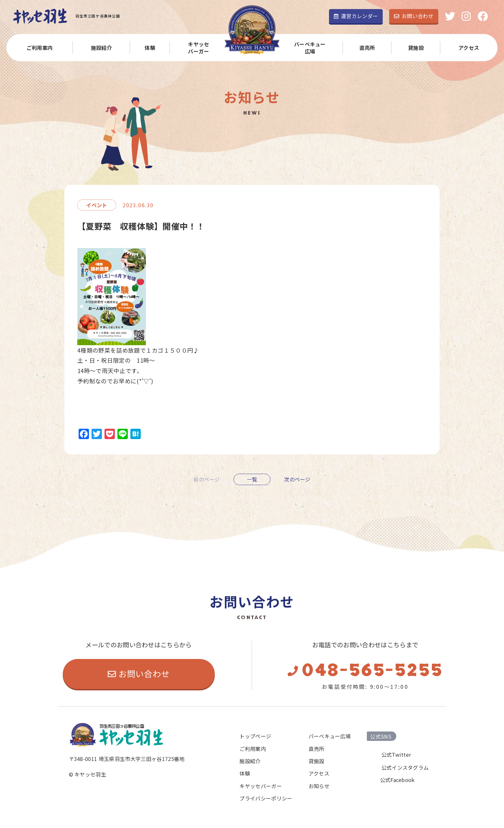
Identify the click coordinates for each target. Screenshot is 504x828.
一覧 (252, 479)
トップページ (255, 736)
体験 (150, 48)
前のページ (207, 479)
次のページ (297, 479)
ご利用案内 (40, 48)
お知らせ (319, 786)
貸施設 (416, 48)
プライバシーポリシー (266, 798)
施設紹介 (101, 48)
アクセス (469, 48)
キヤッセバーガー (198, 48)
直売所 (367, 48)
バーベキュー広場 (310, 48)
